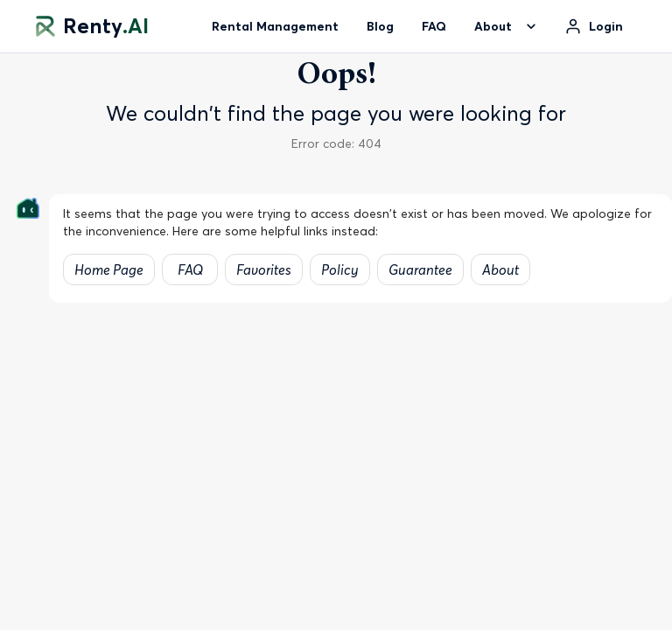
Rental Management (275, 26)
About (500, 269)
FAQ (434, 26)
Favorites (264, 269)
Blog (380, 26)
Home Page (109, 269)
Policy (340, 269)
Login (606, 26)
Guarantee (420, 269)
